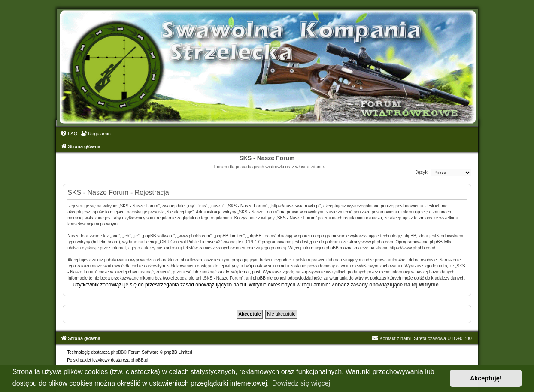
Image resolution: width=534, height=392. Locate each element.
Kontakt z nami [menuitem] (391, 338)
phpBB (118, 352)
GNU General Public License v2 (190, 242)
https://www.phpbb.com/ (413, 248)
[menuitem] (69, 134)
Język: (422, 172)
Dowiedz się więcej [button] (301, 383)
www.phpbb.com (378, 242)
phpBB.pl (140, 360)
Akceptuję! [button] (486, 378)
